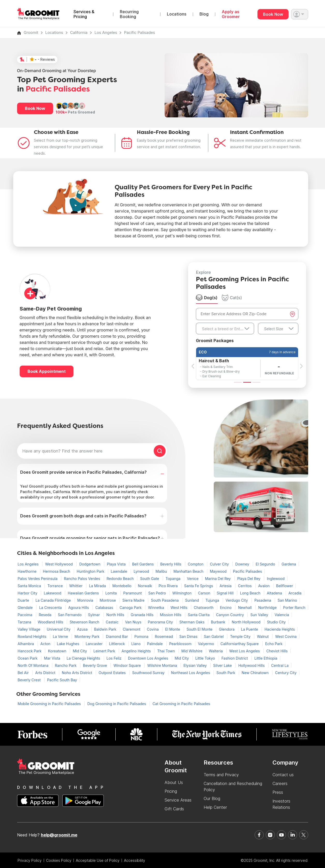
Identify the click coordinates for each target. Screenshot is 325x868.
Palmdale (155, 644)
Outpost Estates (113, 673)
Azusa (83, 629)
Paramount (133, 593)
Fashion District (235, 658)
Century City (286, 673)
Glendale (26, 607)
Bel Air (24, 673)
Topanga (174, 579)
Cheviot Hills (277, 651)
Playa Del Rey (249, 579)
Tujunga (213, 600)
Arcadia (295, 593)
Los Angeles (106, 32)
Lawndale (119, 571)
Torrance (56, 586)
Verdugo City (237, 600)
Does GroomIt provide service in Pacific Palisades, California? (83, 472)
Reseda (46, 615)
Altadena (275, 593)
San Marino (287, 600)
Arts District (46, 673)
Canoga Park (131, 607)
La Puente (250, 629)
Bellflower (285, 586)
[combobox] (225, 329)
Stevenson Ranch (85, 622)
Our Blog (212, 798)
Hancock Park (30, 651)
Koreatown (58, 651)
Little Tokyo (206, 658)
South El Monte (200, 629)
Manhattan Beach (189, 571)
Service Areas (178, 800)
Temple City (241, 636)
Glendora (227, 629)
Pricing (171, 791)
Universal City (59, 629)
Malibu (162, 571)
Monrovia (86, 600)
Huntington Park (91, 571)
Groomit (31, 32)
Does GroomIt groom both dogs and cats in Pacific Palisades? (83, 516)
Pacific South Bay (62, 680)
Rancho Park (66, 665)
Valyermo (206, 644)
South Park (226, 673)
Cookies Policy (59, 860)
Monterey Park (88, 636)
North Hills (116, 615)
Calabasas (105, 607)
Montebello (122, 586)
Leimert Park (105, 651)
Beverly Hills (171, 564)
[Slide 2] (247, 382)
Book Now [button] (35, 108)
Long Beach (251, 593)
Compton (196, 564)
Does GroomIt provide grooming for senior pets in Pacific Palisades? (90, 538)
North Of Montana (34, 665)
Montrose (108, 600)
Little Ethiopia (266, 658)
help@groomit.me (59, 835)
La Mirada (98, 586)
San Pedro (158, 593)
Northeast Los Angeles (191, 673)
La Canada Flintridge (54, 600)
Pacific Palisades (139, 32)
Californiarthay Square (240, 644)
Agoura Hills (79, 607)
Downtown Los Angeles (148, 658)
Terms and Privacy (221, 775)
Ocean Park (28, 658)
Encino (226, 607)
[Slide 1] (238, 382)
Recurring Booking (129, 14)
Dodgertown (90, 564)
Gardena (289, 564)
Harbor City (28, 593)
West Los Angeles (245, 651)
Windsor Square (128, 665)
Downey (243, 564)
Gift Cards (174, 809)
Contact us (283, 775)
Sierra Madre (134, 600)
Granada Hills (143, 615)
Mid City (80, 651)
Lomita (112, 593)
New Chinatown (256, 673)
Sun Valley (260, 615)
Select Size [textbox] (274, 329)
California (79, 32)
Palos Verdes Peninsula (38, 579)
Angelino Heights (137, 651)
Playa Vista (117, 564)
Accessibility (135, 860)
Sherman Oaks (192, 622)
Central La (280, 665)
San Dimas (189, 636)
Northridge (268, 607)
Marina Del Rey (218, 579)
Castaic (113, 622)
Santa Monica (30, 586)
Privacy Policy (30, 860)
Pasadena (263, 600)
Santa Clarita (199, 615)
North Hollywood (246, 622)
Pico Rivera (169, 586)
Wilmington (182, 593)
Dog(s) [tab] (207, 298)
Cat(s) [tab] (232, 298)
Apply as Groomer (231, 14)
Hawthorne (28, 571)
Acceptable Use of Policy (98, 860)
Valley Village (29, 629)
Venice (193, 579)
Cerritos (245, 586)
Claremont (132, 629)
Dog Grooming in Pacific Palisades (117, 704)
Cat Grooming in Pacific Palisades (181, 704)
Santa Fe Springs (199, 586)
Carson (205, 593)
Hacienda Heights (280, 629)
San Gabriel (214, 636)
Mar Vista (53, 658)
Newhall (245, 607)
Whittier (76, 586)
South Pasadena (165, 600)
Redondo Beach (121, 579)
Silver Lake (223, 665)
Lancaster (95, 644)
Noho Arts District (77, 673)
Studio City (276, 622)
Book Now (273, 14)
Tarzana (25, 622)
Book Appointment (47, 371)
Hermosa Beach (57, 571)
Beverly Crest (30, 680)
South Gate (150, 579)
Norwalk (146, 586)
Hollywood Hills (252, 665)
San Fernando (70, 615)
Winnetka (157, 607)
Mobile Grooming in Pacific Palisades (50, 704)
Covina (153, 629)
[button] (300, 14)
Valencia (282, 615)
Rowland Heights (32, 636)
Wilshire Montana (163, 665)
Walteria (216, 651)
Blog (204, 14)
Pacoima (25, 615)
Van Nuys (134, 622)
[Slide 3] (256, 382)
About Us (174, 782)
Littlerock (117, 644)
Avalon (264, 586)
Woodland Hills (51, 622)
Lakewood (53, 593)
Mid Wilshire (192, 651)
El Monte (173, 629)
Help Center (215, 807)
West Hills (179, 607)
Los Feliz (115, 658)
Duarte (24, 600)
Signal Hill (226, 593)
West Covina (286, 636)
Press (278, 792)
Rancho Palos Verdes (83, 579)
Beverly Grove (96, 665)
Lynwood (142, 571)
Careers (280, 783)
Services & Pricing (84, 14)
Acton (46, 644)
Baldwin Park (106, 629)
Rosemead (164, 636)
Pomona (142, 636)
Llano (136, 644)
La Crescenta (51, 607)
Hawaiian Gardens (84, 593)
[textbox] (225, 329)
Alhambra (26, 644)
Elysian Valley (196, 665)
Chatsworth (204, 607)
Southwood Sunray (149, 673)
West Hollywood (59, 564)
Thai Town (166, 651)
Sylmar (94, 615)
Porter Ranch (294, 607)
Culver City (220, 564)
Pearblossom (181, 644)
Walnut (263, 636)
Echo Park (274, 644)
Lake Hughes (69, 644)
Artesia (226, 586)
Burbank (219, 622)
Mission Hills (171, 615)
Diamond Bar (117, 636)
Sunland (193, 600)
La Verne (61, 636)
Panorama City (161, 622)
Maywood (219, 571)
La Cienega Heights (84, 658)
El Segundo (266, 564)
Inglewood (276, 579)
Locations (177, 14)
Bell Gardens (143, 564)
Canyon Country (230, 615)
